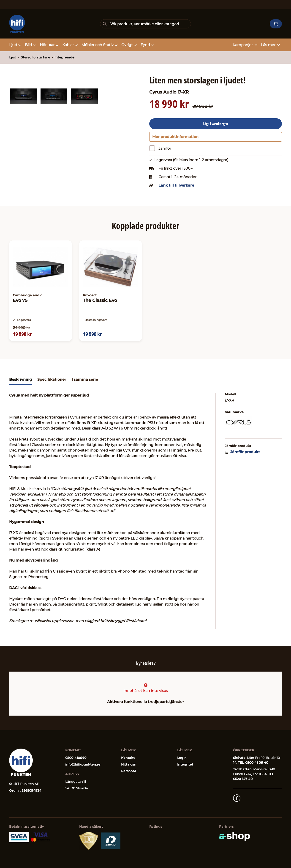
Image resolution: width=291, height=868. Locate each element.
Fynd (147, 45)
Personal (128, 771)
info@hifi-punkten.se (83, 764)
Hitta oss (128, 764)
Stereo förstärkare (35, 57)
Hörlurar (49, 45)
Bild (31, 45)
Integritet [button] (185, 764)
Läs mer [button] (271, 45)
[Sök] (145, 24)
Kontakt (128, 758)
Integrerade (64, 57)
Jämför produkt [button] (242, 458)
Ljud (15, 45)
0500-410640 (76, 758)
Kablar (70, 45)
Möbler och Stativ (100, 45)
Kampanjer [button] (245, 45)
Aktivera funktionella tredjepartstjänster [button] (146, 702)
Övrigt (129, 45)
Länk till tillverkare (176, 187)
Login (182, 758)
